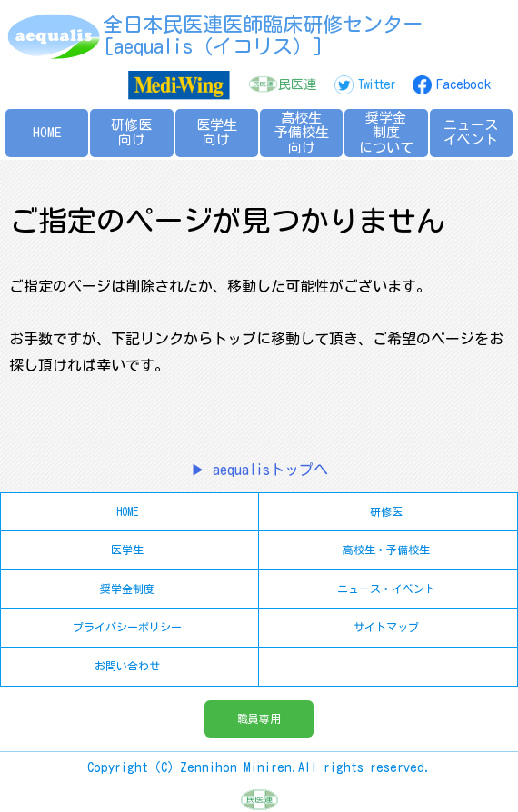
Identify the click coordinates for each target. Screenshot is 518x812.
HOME (47, 132)
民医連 (297, 84)
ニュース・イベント (386, 589)
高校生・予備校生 (386, 550)
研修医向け (131, 133)
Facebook (463, 84)
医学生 (127, 550)
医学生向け (217, 133)
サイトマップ (386, 627)
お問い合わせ (127, 666)
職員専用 (259, 718)
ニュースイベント (471, 133)
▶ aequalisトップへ (259, 470)
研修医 (386, 511)
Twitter (376, 84)
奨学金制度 (127, 589)
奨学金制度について (386, 133)
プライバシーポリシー (127, 627)
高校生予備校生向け (302, 133)
